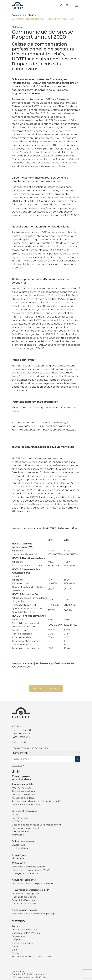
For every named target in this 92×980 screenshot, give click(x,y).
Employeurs (19, 845)
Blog (14, 950)
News (32, 15)
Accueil (18, 15)
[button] (62, 5)
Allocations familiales (23, 791)
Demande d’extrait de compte (29, 867)
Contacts (17, 953)
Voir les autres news (46, 688)
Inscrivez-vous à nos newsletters (30, 748)
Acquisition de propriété (25, 894)
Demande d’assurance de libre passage (34, 914)
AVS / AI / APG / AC (22, 788)
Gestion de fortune (22, 943)
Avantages (18, 835)
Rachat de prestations (24, 897)
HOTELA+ (17, 821)
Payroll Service (20, 818)
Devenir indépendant (24, 900)
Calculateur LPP (21, 831)
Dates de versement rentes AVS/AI (31, 870)
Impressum (18, 971)
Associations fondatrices (25, 930)
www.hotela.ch (26, 426)
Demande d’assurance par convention (33, 883)
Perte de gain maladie (24, 795)
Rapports (17, 940)
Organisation (19, 936)
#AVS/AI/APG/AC (21, 667)
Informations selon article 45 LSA (29, 977)
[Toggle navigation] (76, 5)
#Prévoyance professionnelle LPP (55, 663)
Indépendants (20, 848)
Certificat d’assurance (24, 904)
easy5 (15, 815)
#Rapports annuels (23, 663)
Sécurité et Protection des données (32, 956)
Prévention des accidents (26, 828)
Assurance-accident (23, 798)
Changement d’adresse (25, 873)
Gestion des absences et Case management (36, 825)
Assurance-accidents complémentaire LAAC (36, 801)
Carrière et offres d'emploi (26, 933)
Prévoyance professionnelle (27, 805)
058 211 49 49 (19, 742)
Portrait (16, 926)
